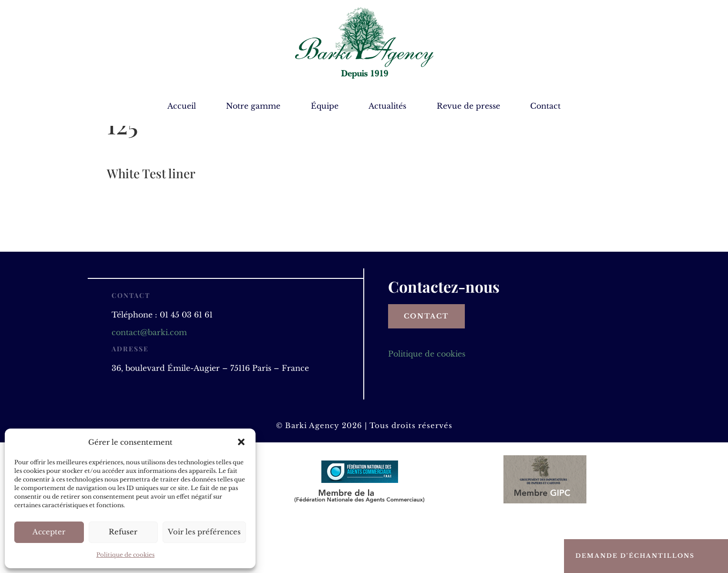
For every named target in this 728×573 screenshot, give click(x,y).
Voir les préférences (204, 532)
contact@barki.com (149, 384)
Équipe (325, 107)
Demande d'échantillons (635, 556)
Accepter (49, 532)
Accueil (182, 107)
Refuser (123, 532)
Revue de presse (468, 107)
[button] (241, 442)
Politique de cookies (125, 555)
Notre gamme (253, 107)
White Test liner (151, 225)
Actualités (387, 107)
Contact (545, 107)
